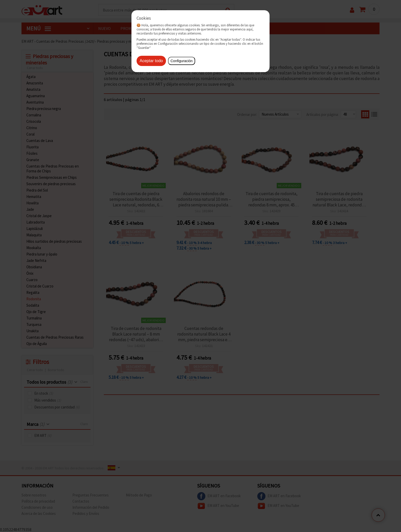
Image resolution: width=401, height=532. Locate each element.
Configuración (182, 61)
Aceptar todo (151, 61)
